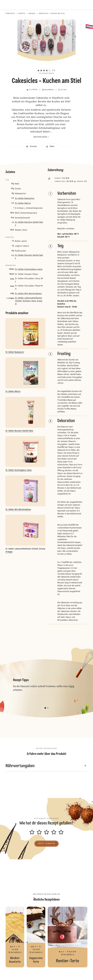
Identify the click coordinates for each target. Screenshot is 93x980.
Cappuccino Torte (36, 937)
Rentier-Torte (68, 937)
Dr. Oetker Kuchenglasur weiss (29, 269)
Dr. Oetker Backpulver (25, 199)
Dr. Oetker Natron (23, 203)
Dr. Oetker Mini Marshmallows (28, 294)
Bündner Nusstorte (15, 937)
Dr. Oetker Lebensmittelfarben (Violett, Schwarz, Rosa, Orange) (29, 301)
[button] (46, 66)
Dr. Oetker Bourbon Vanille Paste (29, 224)
